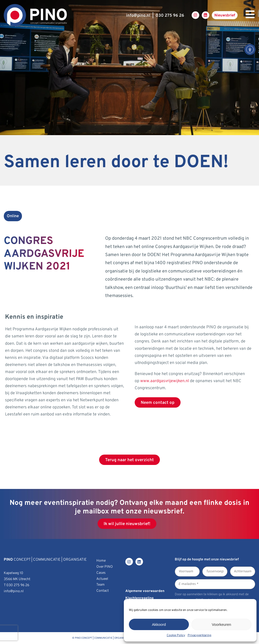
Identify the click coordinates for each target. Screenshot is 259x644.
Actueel (102, 579)
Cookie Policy (176, 635)
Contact (103, 591)
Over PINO (105, 567)
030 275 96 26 (170, 16)
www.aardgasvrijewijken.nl (165, 381)
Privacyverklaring (199, 635)
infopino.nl (138, 16)
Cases (101, 573)
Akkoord (159, 624)
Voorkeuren (222, 624)
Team (100, 585)
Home (101, 561)
